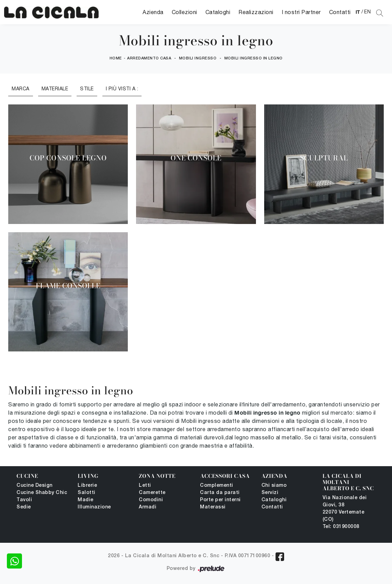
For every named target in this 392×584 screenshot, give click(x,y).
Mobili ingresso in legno (254, 58)
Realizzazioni (256, 12)
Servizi (270, 493)
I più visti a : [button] (122, 89)
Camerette (152, 493)
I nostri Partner (301, 12)
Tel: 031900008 (341, 527)
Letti (145, 486)
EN (367, 12)
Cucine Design (35, 486)
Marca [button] (21, 89)
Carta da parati (220, 493)
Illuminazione (94, 507)
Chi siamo (274, 486)
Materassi (213, 507)
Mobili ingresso (198, 58)
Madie (86, 500)
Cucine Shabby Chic (42, 493)
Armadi (148, 507)
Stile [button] (87, 89)
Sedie (24, 507)
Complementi (217, 486)
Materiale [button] (55, 89)
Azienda (153, 12)
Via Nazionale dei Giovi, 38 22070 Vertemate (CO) (345, 509)
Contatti (340, 12)
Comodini (151, 500)
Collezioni (184, 12)
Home (116, 58)
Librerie (87, 486)
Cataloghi (218, 12)
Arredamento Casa (149, 58)
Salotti (87, 493)
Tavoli (24, 500)
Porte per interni (220, 500)
